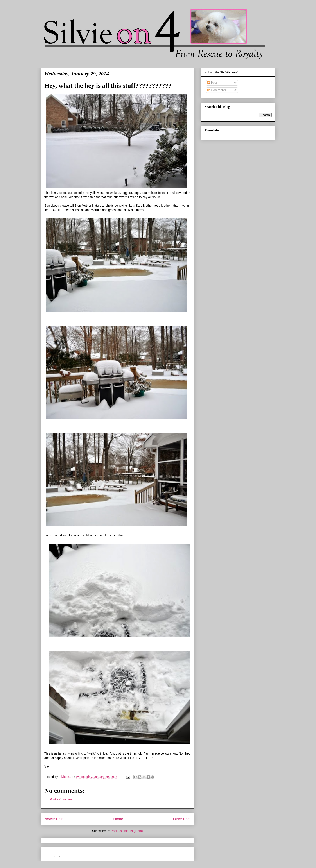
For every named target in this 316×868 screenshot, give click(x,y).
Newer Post (54, 819)
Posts (213, 83)
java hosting (57, 856)
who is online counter (49, 856)
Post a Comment (61, 799)
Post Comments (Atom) (127, 831)
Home (118, 819)
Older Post (182, 819)
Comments (217, 90)
